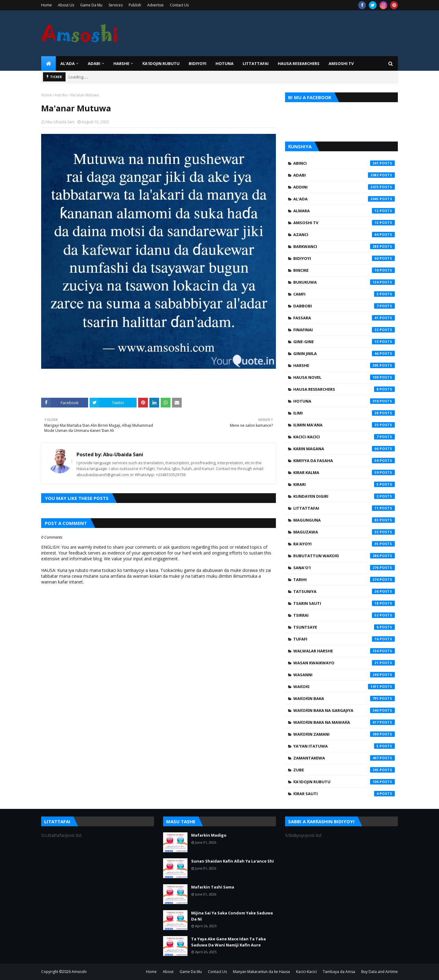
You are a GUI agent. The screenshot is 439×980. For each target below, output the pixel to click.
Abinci (344, 163)
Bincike (344, 270)
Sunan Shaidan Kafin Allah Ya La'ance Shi (232, 861)
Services (116, 5)
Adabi (344, 175)
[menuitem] (48, 63)
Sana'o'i (344, 568)
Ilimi (344, 413)
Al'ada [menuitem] (68, 63)
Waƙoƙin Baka (344, 698)
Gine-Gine (344, 342)
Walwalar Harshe (344, 651)
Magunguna (344, 520)
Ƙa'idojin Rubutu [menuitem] (161, 63)
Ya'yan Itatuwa (344, 746)
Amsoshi (79, 972)
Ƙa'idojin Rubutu (344, 782)
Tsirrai (344, 615)
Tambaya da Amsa (339, 972)
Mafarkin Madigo (209, 835)
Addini (344, 187)
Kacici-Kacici (344, 437)
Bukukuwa (344, 282)
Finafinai (344, 330)
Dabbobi (344, 306)
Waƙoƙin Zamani (344, 734)
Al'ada (344, 199)
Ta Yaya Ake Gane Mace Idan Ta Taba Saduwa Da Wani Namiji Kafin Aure (228, 942)
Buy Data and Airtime (380, 972)
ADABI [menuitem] (94, 63)
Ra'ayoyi (344, 544)
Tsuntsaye (344, 627)
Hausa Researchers (344, 389)
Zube (344, 770)
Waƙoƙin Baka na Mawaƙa (344, 722)
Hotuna (344, 401)
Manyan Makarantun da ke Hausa (261, 972)
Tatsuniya (344, 591)
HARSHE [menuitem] (121, 63)
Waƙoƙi (344, 687)
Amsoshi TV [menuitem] (341, 63)
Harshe (61, 95)
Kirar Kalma (344, 472)
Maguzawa (344, 532)
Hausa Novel (344, 377)
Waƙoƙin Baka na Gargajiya (344, 710)
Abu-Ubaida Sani (60, 122)
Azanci (344, 235)
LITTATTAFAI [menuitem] (256, 63)
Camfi (344, 294)
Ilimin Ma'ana (344, 425)
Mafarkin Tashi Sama (213, 887)
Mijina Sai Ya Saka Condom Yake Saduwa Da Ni (232, 916)
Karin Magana (344, 449)
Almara (344, 211)
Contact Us (179, 5)
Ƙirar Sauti (344, 794)
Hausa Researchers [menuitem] (299, 63)
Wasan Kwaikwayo (344, 663)
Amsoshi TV (344, 223)
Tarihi (344, 580)
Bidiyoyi (344, 258)
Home (46, 5)
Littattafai (344, 508)
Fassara (344, 318)
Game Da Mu (91, 5)
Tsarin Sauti (344, 603)
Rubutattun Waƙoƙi (344, 556)
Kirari (344, 484)
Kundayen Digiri (344, 496)
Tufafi (344, 639)
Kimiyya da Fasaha (344, 461)
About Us (66, 5)
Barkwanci (344, 246)
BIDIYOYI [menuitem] (198, 63)
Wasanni (344, 675)
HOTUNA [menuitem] (225, 63)
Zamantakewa (344, 758)
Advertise (155, 5)
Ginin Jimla (344, 354)
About (168, 972)
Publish (135, 5)
